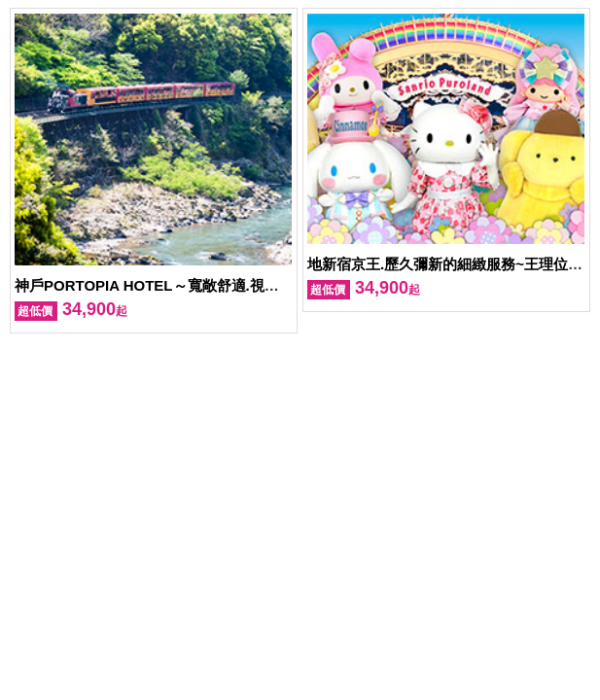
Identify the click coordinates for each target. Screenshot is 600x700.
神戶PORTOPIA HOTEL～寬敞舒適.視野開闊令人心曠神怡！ (212, 285)
